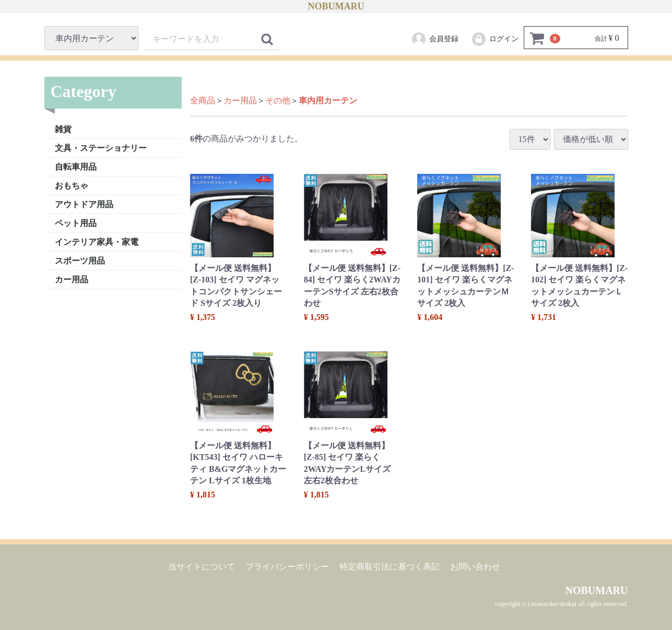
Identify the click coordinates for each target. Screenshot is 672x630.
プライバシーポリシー (287, 566)
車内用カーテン (328, 100)
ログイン (495, 39)
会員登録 (435, 39)
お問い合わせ (475, 566)
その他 (278, 100)
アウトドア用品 (84, 204)
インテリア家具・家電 (97, 241)
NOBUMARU (336, 6)
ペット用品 (76, 223)
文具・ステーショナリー (101, 147)
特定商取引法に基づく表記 (390, 566)
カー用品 (72, 279)
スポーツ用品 (80, 260)
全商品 (203, 100)
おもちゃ (72, 185)
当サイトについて (202, 566)
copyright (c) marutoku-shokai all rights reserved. (561, 604)
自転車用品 (76, 166)
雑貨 (63, 129)
